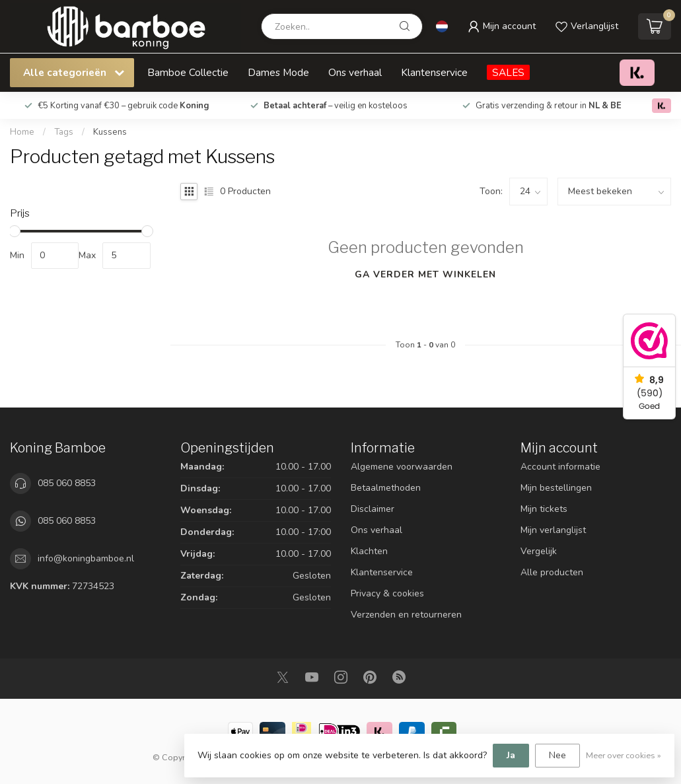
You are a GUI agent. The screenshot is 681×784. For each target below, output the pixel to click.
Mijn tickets (544, 509)
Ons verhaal (355, 72)
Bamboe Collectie (188, 72)
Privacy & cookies (387, 593)
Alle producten (552, 572)
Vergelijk (539, 551)
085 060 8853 (67, 483)
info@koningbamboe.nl (86, 558)
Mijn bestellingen (556, 488)
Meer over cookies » (624, 755)
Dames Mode (278, 72)
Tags (64, 132)
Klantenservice (434, 72)
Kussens (110, 132)
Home (22, 132)
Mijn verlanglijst (553, 530)
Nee (557, 755)
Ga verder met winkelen (425, 274)
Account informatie (560, 467)
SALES (508, 72)
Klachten (369, 551)
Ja (511, 755)
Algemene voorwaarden (402, 467)
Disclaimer (373, 509)
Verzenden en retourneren (406, 615)
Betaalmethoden (386, 488)
